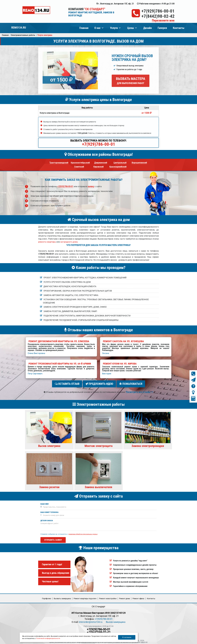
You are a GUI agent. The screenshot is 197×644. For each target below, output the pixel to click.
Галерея (162, 28)
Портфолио (47, 598)
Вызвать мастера (131, 81)
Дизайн (148, 28)
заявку (91, 186)
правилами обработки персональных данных (83, 533)
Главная (84, 28)
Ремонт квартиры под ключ (85, 598)
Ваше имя (44, 503)
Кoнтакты (151, 598)
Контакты (179, 28)
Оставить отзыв (67, 384)
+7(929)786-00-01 (158, 11)
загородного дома (69, 242)
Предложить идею (99, 384)
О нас (97, 28)
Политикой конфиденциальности (48, 638)
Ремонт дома (125, 598)
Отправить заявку (53, 539)
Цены (131, 28)
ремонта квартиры (47, 242)
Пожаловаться (131, 384)
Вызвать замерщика (62, 598)
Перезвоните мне (163, 21)
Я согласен (127, 637)
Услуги (114, 28)
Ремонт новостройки (108, 598)
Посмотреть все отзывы (140, 391)
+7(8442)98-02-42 (158, 16)
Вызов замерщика (116, 621)
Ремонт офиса (138, 598)
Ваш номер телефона (49, 511)
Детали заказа (47, 520)
